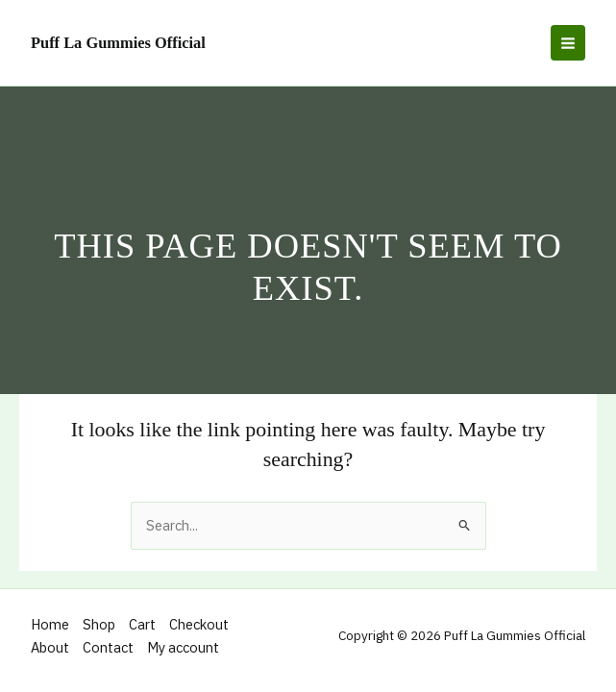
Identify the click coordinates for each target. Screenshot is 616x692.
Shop (99, 624)
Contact (108, 647)
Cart (142, 624)
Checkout (199, 624)
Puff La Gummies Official (118, 43)
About (50, 647)
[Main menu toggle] (568, 42)
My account (183, 647)
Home (50, 624)
